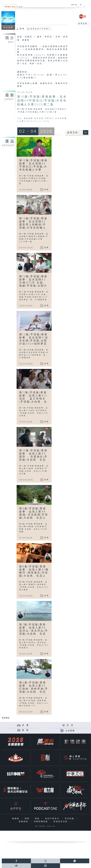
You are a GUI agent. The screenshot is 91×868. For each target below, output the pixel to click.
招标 (38, 819)
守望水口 (49, 118)
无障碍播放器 (41, 822)
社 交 (70, 725)
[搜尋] (81, 4)
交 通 (25, 725)
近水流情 (39, 118)
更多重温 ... (7, 718)
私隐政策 (24, 822)
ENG (73, 5)
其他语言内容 (61, 822)
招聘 (28, 819)
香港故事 (28, 118)
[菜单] (88, 4)
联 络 (25, 730)
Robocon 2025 (40, 121)
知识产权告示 (53, 819)
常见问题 (70, 819)
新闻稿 (16, 819)
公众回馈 (70, 731)
